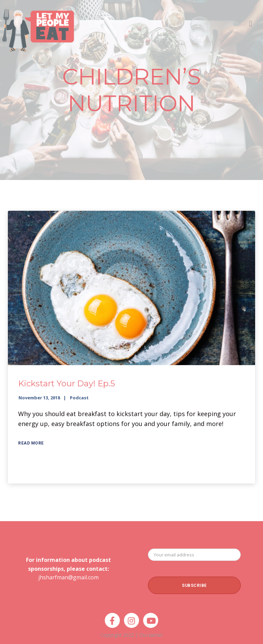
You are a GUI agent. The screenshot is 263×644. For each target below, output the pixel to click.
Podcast (79, 398)
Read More (31, 443)
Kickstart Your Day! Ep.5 (67, 383)
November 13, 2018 (39, 398)
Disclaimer (151, 635)
